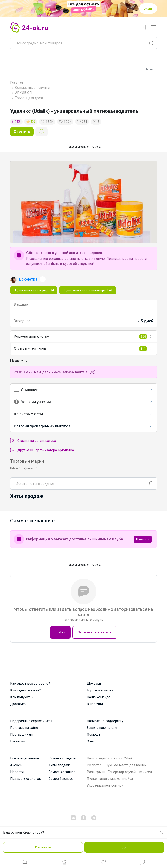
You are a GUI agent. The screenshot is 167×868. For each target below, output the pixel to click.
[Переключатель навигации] (153, 28)
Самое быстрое (61, 779)
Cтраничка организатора (33, 441)
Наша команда (98, 697)
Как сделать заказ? (26, 690)
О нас (91, 741)
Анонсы (16, 765)
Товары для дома (29, 98)
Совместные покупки (32, 88)
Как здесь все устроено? (30, 684)
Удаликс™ (30, 468)
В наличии (95, 704)
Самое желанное (62, 772)
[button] (25, 863)
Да (124, 847)
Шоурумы (95, 684)
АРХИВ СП (24, 93)
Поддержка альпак (26, 779)
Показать (143, 539)
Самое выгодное (62, 758)
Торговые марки (100, 690)
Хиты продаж (59, 765)
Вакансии (18, 741)
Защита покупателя (102, 728)
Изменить (43, 847)
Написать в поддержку (105, 721)
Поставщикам (21, 734)
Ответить (22, 132)
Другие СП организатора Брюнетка (42, 450)
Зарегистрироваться (95, 632)
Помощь (94, 734)
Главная (16, 83)
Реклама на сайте (24, 728)
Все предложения (24, 758)
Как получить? (22, 697)
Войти (60, 632)
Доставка (18, 704)
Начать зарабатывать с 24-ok (110, 758)
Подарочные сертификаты (31, 721)
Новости (17, 772)
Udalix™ (15, 468)
